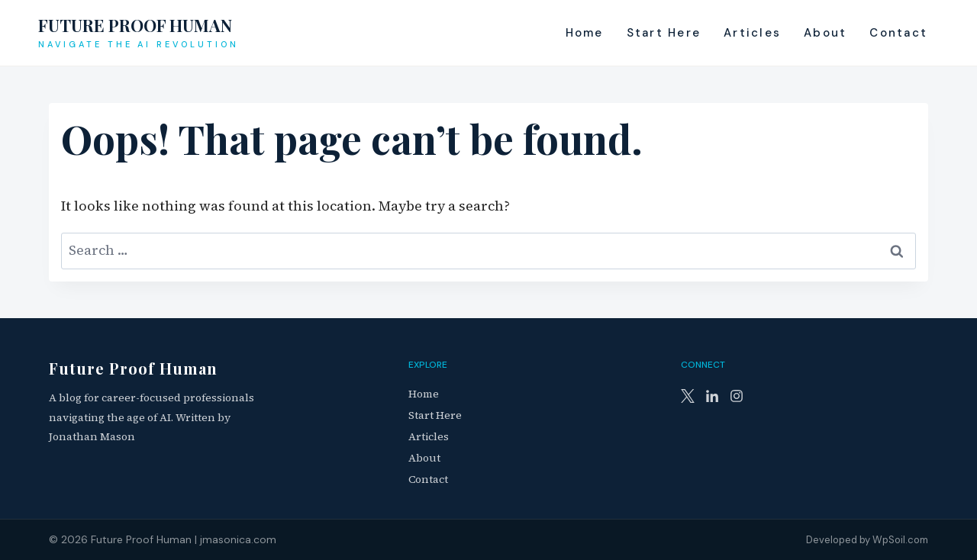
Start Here (664, 33)
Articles (752, 33)
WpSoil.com (900, 540)
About (825, 33)
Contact (898, 33)
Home (585, 33)
